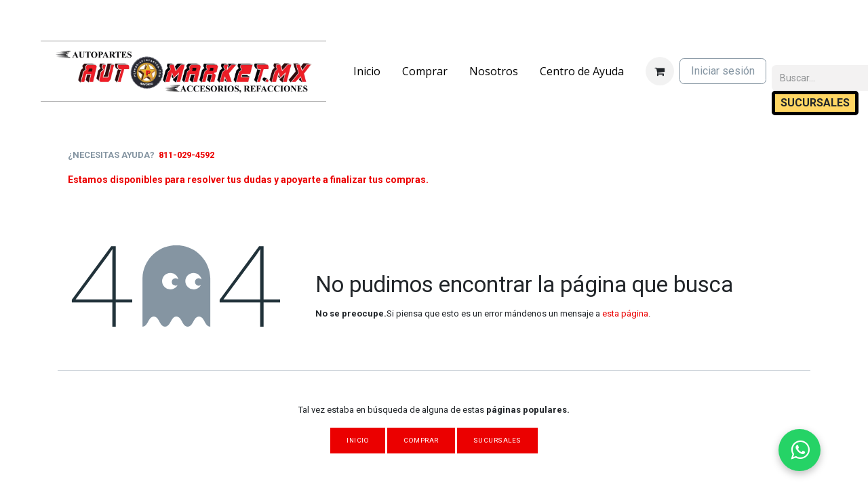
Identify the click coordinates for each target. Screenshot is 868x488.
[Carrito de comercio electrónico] (660, 71)
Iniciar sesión (723, 71)
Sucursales (497, 440)
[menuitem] (367, 71)
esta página (625, 313)
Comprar (421, 440)
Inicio (358, 440)
